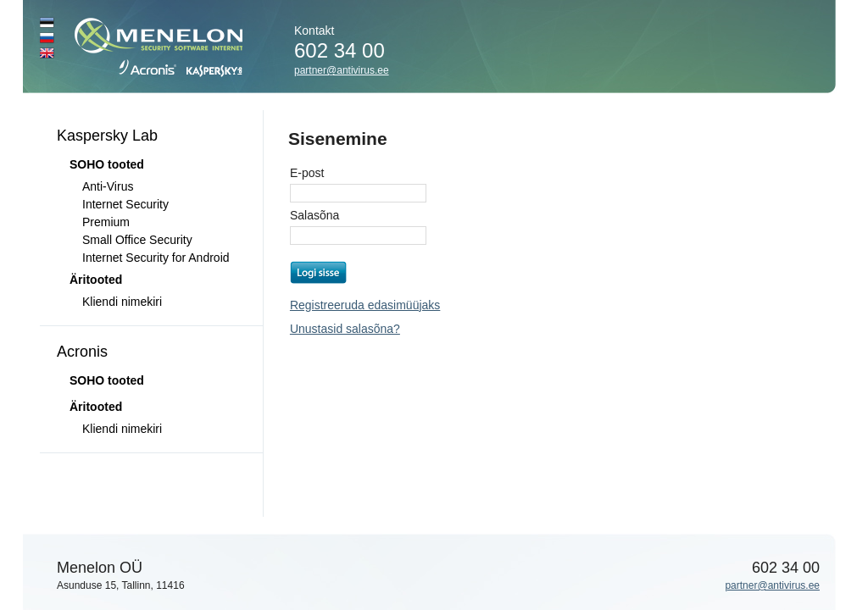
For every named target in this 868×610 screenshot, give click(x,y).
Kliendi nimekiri (122, 302)
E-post (307, 173)
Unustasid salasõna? (345, 329)
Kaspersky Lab (107, 136)
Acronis (82, 352)
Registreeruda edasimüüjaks (365, 305)
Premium (106, 222)
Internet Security (125, 204)
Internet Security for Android (156, 258)
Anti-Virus (108, 186)
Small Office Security (137, 240)
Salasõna (314, 215)
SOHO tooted (107, 380)
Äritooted (96, 280)
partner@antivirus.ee (342, 70)
